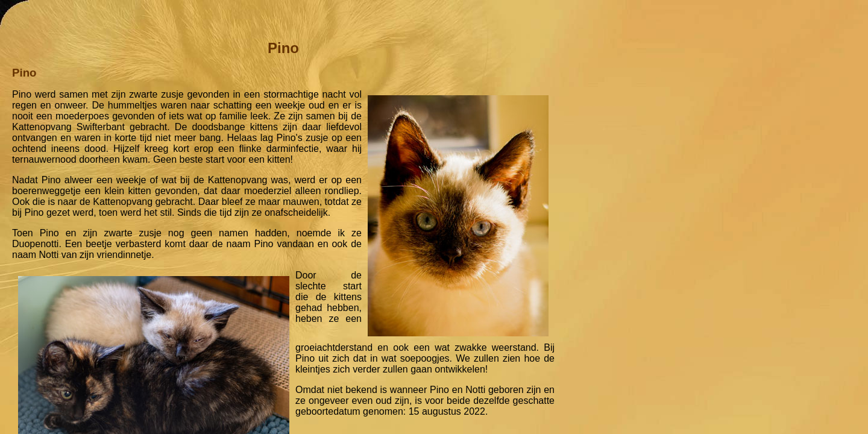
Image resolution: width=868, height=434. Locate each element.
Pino (283, 48)
